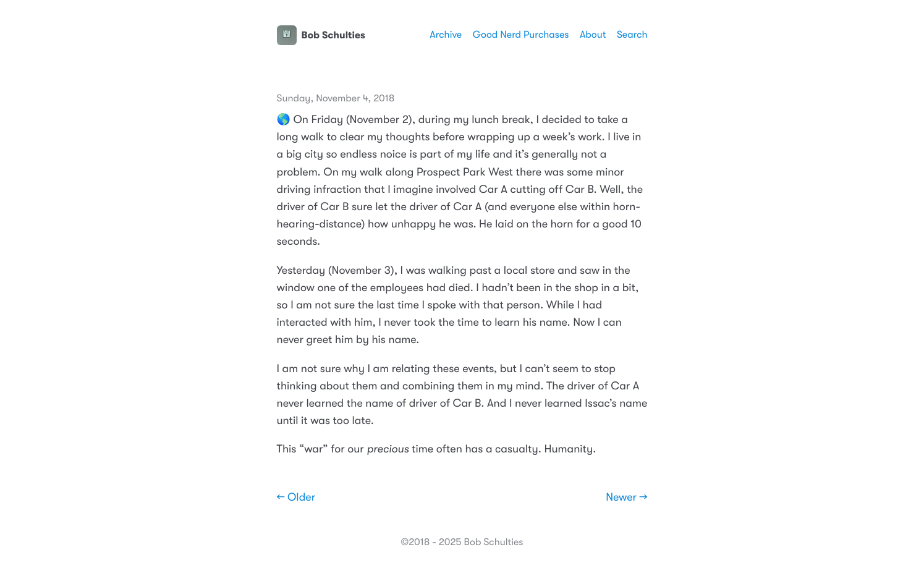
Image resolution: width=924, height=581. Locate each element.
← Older (296, 498)
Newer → (626, 498)
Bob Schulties (321, 35)
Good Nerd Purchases (521, 35)
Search (632, 35)
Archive (446, 35)
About (593, 35)
